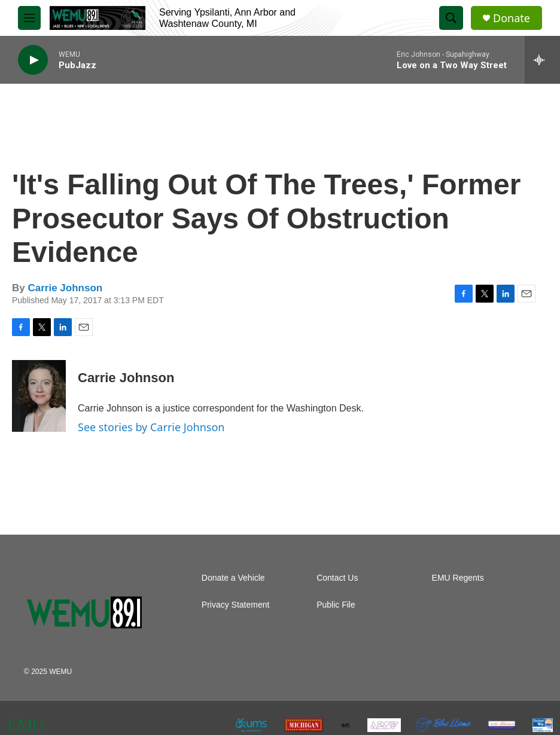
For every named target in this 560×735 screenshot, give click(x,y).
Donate (512, 18)
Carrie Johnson (65, 288)
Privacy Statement (236, 605)
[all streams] (542, 60)
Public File (336, 605)
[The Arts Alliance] (502, 725)
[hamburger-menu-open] (29, 18)
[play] (33, 60)
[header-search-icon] (451, 18)
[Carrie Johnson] (39, 396)
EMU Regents (458, 578)
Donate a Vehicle (233, 578)
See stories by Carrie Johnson (151, 427)
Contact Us (337, 578)
